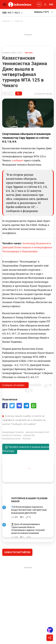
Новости (19, 21)
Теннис (27, 439)
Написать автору (43, 94)
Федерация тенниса (14, 432)
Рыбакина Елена (12, 439)
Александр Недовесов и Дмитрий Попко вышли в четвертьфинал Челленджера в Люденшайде (27, 247)
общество (30, 435)
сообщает (18, 160)
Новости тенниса (12, 435)
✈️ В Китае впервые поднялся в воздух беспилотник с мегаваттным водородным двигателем (29, 510)
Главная (6, 21)
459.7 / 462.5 (13, 13)
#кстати (29, 53)
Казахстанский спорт (38, 432)
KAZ (51, 4)
